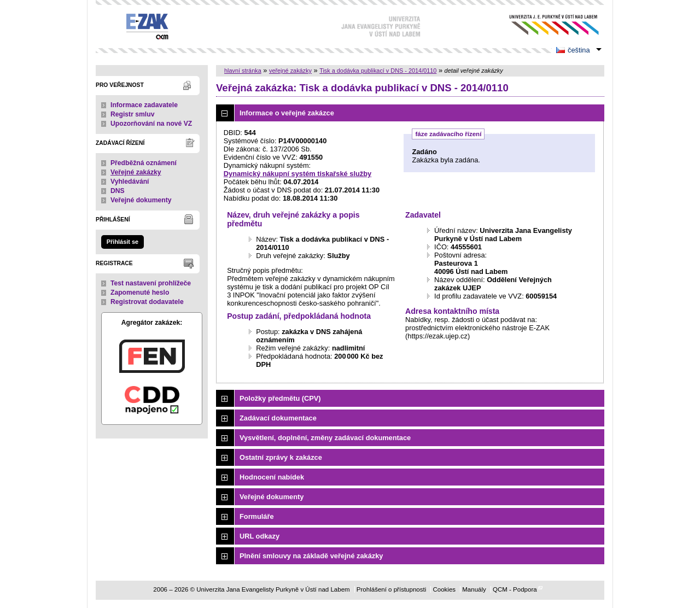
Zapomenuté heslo (140, 293)
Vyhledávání (130, 182)
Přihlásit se (122, 242)
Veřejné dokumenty (141, 200)
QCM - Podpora (515, 589)
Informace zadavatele (144, 105)
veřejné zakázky (290, 71)
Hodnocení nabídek (272, 477)
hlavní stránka (243, 71)
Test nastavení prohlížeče (151, 283)
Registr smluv (132, 114)
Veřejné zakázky (136, 172)
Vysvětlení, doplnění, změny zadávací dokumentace (325, 438)
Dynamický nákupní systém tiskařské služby (297, 174)
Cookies (444, 589)
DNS (118, 191)
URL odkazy (259, 536)
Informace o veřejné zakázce (287, 113)
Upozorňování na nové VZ (151, 124)
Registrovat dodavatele (147, 302)
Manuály (474, 589)
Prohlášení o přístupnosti (391, 589)
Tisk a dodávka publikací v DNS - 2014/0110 (378, 71)
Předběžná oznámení (144, 163)
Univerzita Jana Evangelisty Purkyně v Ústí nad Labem (546, 25)
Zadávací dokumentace (278, 418)
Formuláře (257, 516)
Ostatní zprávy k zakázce (281, 457)
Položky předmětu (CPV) (280, 398)
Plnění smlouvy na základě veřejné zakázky (311, 556)
